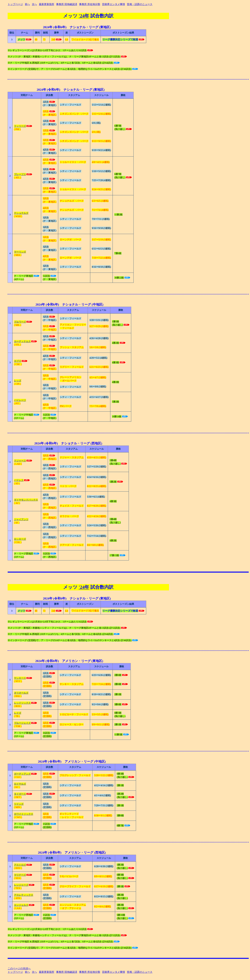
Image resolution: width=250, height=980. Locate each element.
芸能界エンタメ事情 (114, 4)
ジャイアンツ (21, 519)
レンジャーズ (21, 885)
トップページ (15, 4)
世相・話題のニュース (140, 4)
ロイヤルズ (20, 784)
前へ (27, 4)
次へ (34, 4)
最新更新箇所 (47, 4)
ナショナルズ (21, 213)
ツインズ (19, 804)
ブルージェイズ (22, 723)
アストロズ (20, 865)
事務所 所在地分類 (90, 4)
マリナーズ (20, 875)
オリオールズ (21, 693)
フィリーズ (20, 126)
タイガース (20, 794)
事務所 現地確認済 (67, 4)
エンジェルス (21, 905)
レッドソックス (22, 703)
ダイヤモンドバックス (26, 500)
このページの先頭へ (19, 968)
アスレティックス (24, 895)
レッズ (18, 381)
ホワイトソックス (24, 814)
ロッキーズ (20, 539)
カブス (18, 361)
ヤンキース (20, 678)
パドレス (19, 480)
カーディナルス (22, 341)
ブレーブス (20, 174)
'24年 (84, 16)
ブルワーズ (20, 322)
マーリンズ (20, 252)
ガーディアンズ (22, 774)
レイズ (18, 713)
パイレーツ (20, 400)
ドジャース (20, 461)
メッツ (71, 16)
